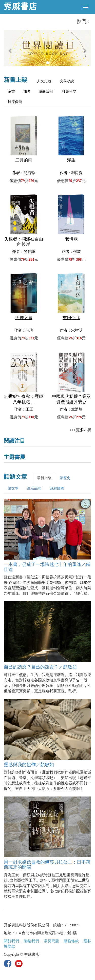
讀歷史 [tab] (65, 478)
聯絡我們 (31, 941)
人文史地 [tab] (44, 81)
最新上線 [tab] (44, 478)
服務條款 (71, 941)
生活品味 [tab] (34, 488)
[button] (10, 50)
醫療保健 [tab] (15, 102)
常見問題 (51, 941)
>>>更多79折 (80, 430)
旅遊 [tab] (27, 91)
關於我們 (11, 941)
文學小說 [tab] (67, 81)
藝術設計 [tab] (46, 91)
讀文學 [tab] (13, 488)
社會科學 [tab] (69, 91)
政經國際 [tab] (57, 488)
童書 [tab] (11, 91)
